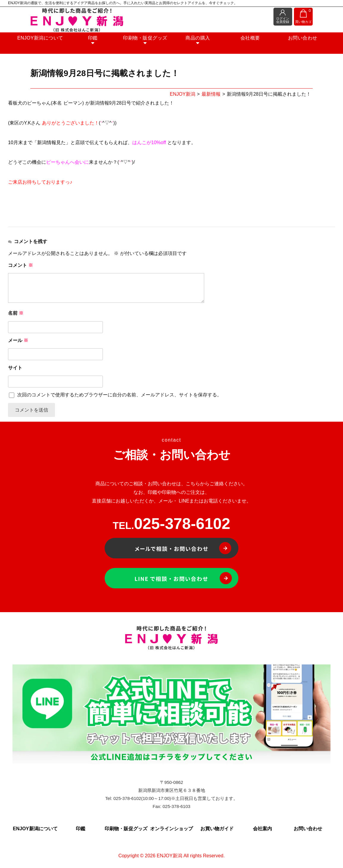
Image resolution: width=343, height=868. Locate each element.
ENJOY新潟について (54, 42)
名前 (16, 313)
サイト (15, 368)
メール (18, 340)
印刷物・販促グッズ (148, 44)
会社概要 (242, 42)
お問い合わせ (289, 42)
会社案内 (262, 830)
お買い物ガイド (217, 830)
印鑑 (101, 44)
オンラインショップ (171, 830)
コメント (21, 265)
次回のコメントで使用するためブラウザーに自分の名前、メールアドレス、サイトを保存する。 (119, 395)
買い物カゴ (304, 16)
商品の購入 (195, 44)
